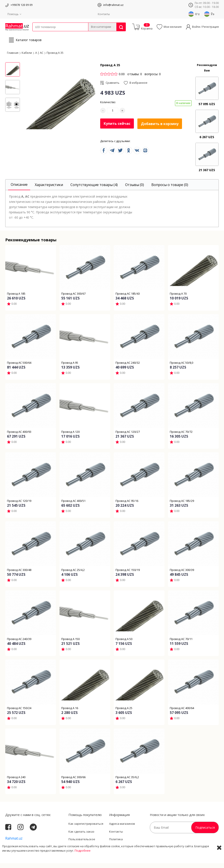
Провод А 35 (55, 57)
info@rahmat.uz (113, 5)
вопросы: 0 (153, 79)
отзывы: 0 (135, 79)
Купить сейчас (117, 128)
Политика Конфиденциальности (125, 846)
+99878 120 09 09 (22, 5)
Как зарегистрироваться (86, 828)
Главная (13, 57)
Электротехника (67, 34)
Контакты (104, 14)
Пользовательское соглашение (82, 846)
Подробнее (83, 864)
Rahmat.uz (14, 843)
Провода (49, 34)
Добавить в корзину (160, 129)
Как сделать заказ (81, 836)
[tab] (19, 190)
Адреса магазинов (122, 828)
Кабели (37, 34)
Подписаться (205, 832)
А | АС (39, 57)
